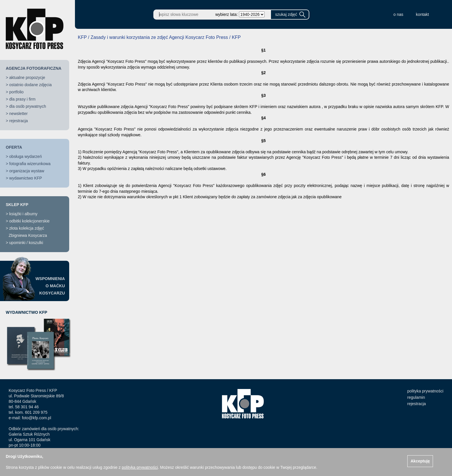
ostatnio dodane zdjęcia (30, 85)
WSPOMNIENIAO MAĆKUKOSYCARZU (50, 286)
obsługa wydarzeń (26, 156)
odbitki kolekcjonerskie (29, 221)
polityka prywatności (425, 391)
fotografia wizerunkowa (30, 164)
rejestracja (19, 121)
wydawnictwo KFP (26, 178)
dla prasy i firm (22, 99)
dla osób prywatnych (28, 106)
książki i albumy (23, 214)
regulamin (416, 397)
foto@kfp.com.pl (36, 418)
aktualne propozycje (27, 78)
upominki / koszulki (26, 243)
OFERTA (14, 147)
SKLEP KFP (17, 205)
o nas (398, 14)
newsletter (18, 114)
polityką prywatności (140, 467)
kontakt (422, 14)
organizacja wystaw (27, 171)
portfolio (16, 92)
